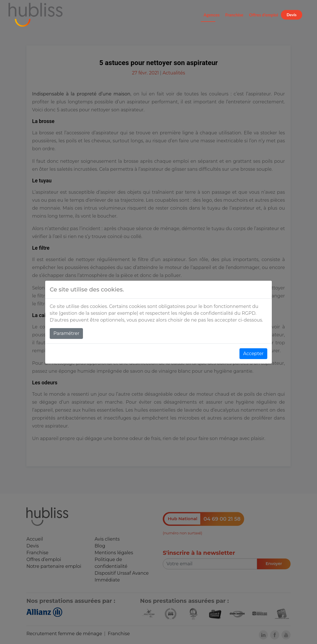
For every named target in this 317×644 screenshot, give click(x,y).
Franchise (234, 15)
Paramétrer (66, 333)
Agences (212, 15)
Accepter (253, 354)
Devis (292, 15)
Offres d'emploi (264, 15)
